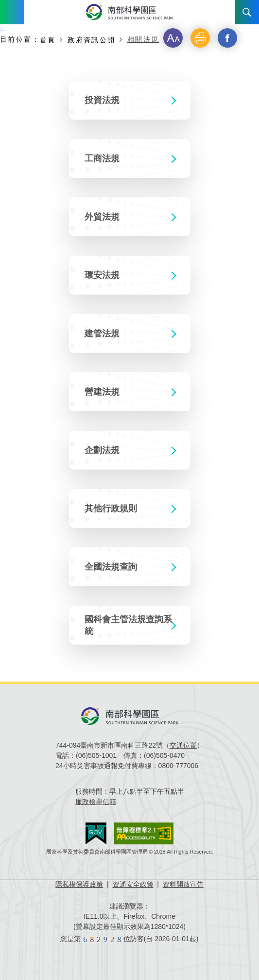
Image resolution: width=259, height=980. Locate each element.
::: (2, 29)
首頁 (48, 40)
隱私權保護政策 (79, 884)
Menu (12, 12)
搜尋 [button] (247, 12)
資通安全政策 (133, 884)
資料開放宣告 (183, 884)
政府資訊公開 (91, 40)
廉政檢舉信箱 (96, 802)
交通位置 (183, 745)
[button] (173, 38)
